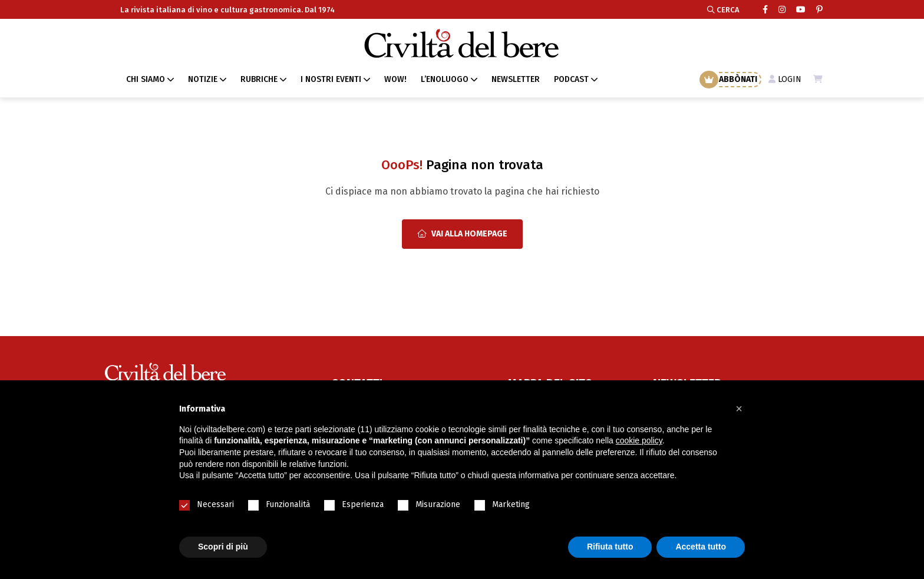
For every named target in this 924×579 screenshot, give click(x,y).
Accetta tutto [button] (701, 547)
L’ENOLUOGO (445, 79)
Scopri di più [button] (223, 547)
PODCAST (571, 79)
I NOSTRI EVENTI (331, 79)
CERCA (723, 10)
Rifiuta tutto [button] (610, 547)
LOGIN (785, 79)
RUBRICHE (259, 79)
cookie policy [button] (639, 440)
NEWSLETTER (516, 79)
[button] (739, 409)
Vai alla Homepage (462, 234)
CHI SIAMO (146, 79)
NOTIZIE (203, 79)
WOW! (395, 79)
